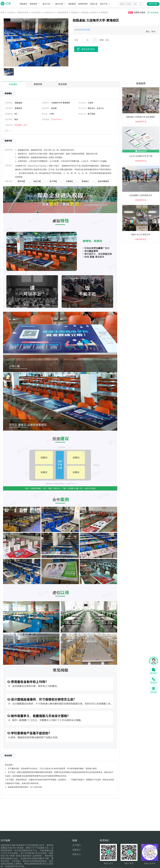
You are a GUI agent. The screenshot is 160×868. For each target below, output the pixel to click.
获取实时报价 (86, 49)
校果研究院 (83, 4)
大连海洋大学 (49, 13)
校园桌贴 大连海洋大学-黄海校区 (95, 13)
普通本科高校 (23, 13)
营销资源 (35, 4)
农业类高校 (36, 13)
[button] (95, 41)
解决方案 (61, 4)
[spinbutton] (90, 40)
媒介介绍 (48, 4)
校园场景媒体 (63, 13)
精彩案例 (72, 4)
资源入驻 (94, 4)
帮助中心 (77, 854)
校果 (3, 13)
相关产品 (105, 4)
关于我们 (77, 845)
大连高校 (11, 13)
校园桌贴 (75, 13)
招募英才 (77, 850)
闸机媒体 (23, 4)
